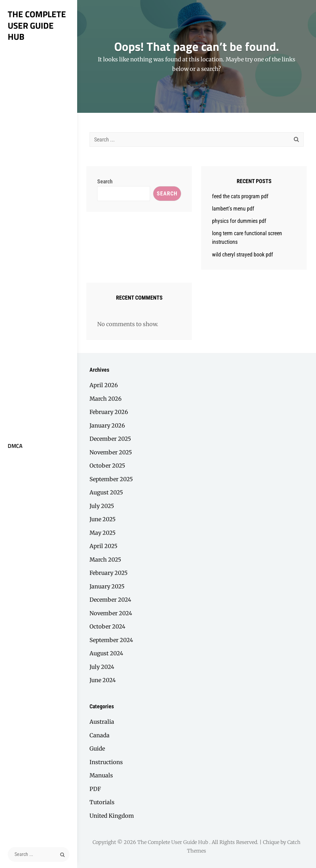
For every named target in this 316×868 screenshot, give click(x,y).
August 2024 (106, 653)
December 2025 (110, 439)
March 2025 (105, 560)
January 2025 (107, 586)
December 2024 (110, 600)
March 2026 (106, 399)
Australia (102, 722)
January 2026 (107, 426)
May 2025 (103, 533)
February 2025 (109, 573)
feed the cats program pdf (240, 196)
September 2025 (111, 479)
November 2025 (111, 452)
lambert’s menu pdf (233, 209)
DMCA (15, 446)
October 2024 (107, 626)
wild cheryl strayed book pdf (243, 254)
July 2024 (102, 667)
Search (105, 181)
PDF (95, 789)
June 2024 (103, 680)
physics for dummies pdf (239, 221)
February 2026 (109, 412)
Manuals (101, 775)
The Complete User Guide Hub (37, 25)
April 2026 (104, 385)
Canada (100, 735)
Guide (97, 749)
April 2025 (104, 546)
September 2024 (111, 640)
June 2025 (103, 519)
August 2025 (106, 492)
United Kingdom (112, 816)
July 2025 (102, 506)
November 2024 (111, 613)
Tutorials (102, 802)
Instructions (106, 762)
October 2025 (107, 466)
